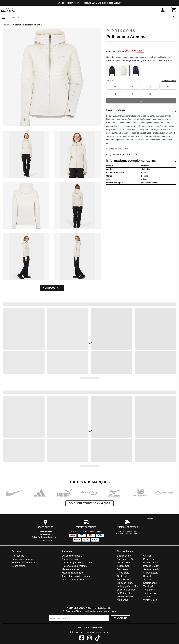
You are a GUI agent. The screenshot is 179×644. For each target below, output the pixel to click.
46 (115, 94)
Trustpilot (151, 519)
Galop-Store (123, 573)
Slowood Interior (151, 569)
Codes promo (19, 566)
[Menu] (3, 18)
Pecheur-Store (151, 563)
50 (150, 94)
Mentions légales (70, 569)
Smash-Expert (150, 573)
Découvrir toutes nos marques (89, 503)
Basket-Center (124, 556)
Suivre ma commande (23, 559)
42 (150, 86)
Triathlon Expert (151, 593)
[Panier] (174, 10)
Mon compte (18, 556)
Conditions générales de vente (77, 563)
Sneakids (148, 580)
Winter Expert (150, 600)
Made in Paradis (125, 597)
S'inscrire (120, 618)
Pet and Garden (151, 566)
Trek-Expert (149, 590)
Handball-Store (124, 580)
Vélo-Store (149, 597)
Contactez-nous (45, 531)
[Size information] (113, 81)
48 (132, 94)
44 (168, 86)
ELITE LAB (97, 3)
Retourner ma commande (25, 563)
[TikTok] (97, 638)
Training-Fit (149, 586)
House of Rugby (125, 583)
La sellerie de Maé (126, 590)
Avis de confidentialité (73, 580)
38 (132, 86)
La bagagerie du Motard (129, 586)
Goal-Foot (122, 576)
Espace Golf (123, 566)
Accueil (6, 25)
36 (115, 86)
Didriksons (121, 31)
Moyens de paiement (72, 573)
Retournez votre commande (127, 534)
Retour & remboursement (75, 566)
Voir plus (52, 288)
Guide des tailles (169, 81)
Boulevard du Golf (126, 559)
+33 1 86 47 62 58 (45, 540)
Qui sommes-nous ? (72, 556)
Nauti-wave (123, 600)
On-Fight (148, 556)
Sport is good (150, 583)
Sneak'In (148, 576)
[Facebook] (82, 638)
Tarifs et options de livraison (76, 576)
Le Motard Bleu (125, 593)
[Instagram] (89, 638)
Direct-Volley (123, 563)
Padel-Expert (150, 559)
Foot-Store (122, 569)
